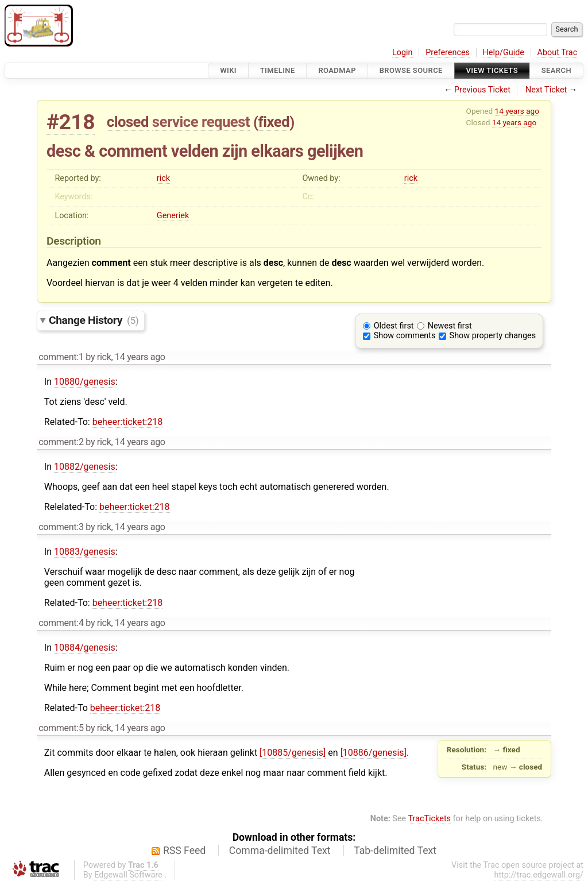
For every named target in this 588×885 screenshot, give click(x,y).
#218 (71, 122)
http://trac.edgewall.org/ (539, 875)
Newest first (450, 326)
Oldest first (394, 326)
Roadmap (337, 70)
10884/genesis (85, 648)
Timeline (278, 70)
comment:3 (61, 527)
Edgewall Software (128, 875)
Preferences (448, 53)
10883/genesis (85, 552)
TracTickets (429, 819)
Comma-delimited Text (280, 851)
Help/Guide (504, 53)
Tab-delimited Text (395, 851)
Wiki (228, 70)
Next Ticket (546, 90)
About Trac (558, 53)
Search (556, 70)
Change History (94, 320)
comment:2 (61, 442)
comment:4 (61, 623)
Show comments (405, 336)
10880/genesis (85, 382)
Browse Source (411, 70)
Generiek (173, 216)
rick (163, 178)
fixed (274, 122)
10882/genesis (85, 467)
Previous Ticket (482, 90)
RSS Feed (184, 851)
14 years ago (517, 111)
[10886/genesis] (374, 753)
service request (201, 122)
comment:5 (61, 728)
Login (403, 53)
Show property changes (493, 336)
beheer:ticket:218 (128, 422)
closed (128, 122)
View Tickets (492, 70)
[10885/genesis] (293, 753)
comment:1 (61, 357)
